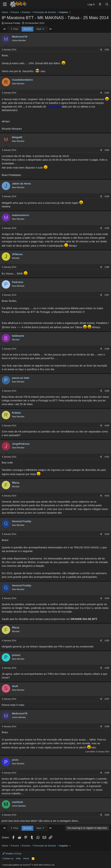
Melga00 (17, 137)
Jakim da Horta (21, 184)
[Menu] (5, 4)
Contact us (8, 858)
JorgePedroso (21, 444)
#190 (107, 426)
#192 (107, 496)
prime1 (16, 655)
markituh (17, 802)
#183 (107, 150)
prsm (15, 760)
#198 (107, 726)
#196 (107, 668)
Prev (14, 29)
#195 (107, 641)
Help (18, 858)
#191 (107, 457)
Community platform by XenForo (29, 865)
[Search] (107, 4)
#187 (107, 295)
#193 (107, 534)
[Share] (101, 50)
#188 (107, 349)
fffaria (16, 483)
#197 (107, 699)
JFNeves (17, 254)
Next (41, 29)
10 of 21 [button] (27, 29)
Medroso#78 (20, 37)
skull (15, 686)
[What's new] (100, 4)
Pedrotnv (18, 282)
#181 (107, 50)
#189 (107, 391)
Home (26, 858)
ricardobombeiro (22, 80)
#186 (107, 267)
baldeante (18, 336)
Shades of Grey (12, 854)
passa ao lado (21, 378)
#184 (107, 196)
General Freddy (12, 23)
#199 (107, 773)
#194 (107, 598)
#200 (107, 815)
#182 (107, 93)
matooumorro (21, 215)
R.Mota (16, 413)
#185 (107, 228)
